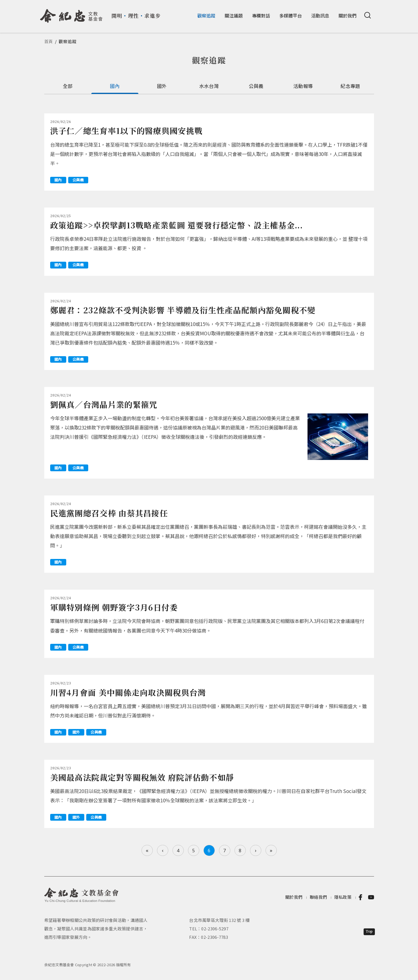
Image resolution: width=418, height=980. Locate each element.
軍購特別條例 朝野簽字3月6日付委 (114, 607)
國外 (162, 86)
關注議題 (234, 16)
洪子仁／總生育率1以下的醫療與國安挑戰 (127, 131)
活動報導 (303, 86)
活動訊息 (320, 16)
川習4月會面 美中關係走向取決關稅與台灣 (128, 692)
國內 (115, 86)
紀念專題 (350, 86)
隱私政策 (343, 897)
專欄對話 (261, 16)
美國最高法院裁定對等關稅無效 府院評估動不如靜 (142, 777)
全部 (68, 86)
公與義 (256, 86)
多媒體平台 (291, 16)
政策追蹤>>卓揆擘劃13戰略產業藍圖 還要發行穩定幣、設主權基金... (177, 225)
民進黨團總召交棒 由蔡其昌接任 (109, 513)
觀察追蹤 (206, 16)
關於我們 (348, 16)
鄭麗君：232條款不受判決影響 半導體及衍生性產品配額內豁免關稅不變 (183, 310)
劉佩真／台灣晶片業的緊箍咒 (104, 404)
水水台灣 (209, 86)
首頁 (49, 41)
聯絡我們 (318, 897)
